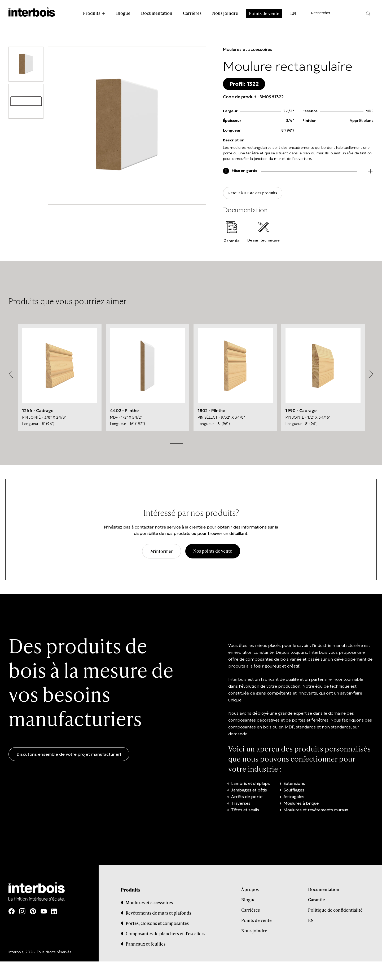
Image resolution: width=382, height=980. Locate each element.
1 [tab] (176, 444)
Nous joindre (225, 13)
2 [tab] (191, 445)
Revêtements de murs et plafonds (158, 915)
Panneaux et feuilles (146, 946)
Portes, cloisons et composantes (157, 925)
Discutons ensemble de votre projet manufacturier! (69, 756)
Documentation (157, 13)
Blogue (123, 13)
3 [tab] (206, 445)
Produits (92, 13)
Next (371, 376)
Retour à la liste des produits (257, 194)
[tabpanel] (60, 379)
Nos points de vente (213, 552)
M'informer (162, 553)
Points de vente (264, 13)
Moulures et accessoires (248, 49)
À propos (250, 891)
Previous (11, 376)
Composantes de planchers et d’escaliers (165, 935)
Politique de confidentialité (335, 912)
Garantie (317, 901)
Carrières (192, 13)
